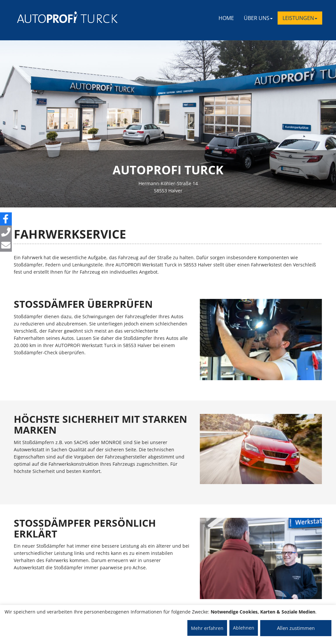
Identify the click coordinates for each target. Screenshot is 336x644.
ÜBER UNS (258, 18)
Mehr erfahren (207, 628)
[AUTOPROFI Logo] (43, 17)
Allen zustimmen (296, 628)
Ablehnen (244, 628)
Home (226, 18)
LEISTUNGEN (300, 18)
